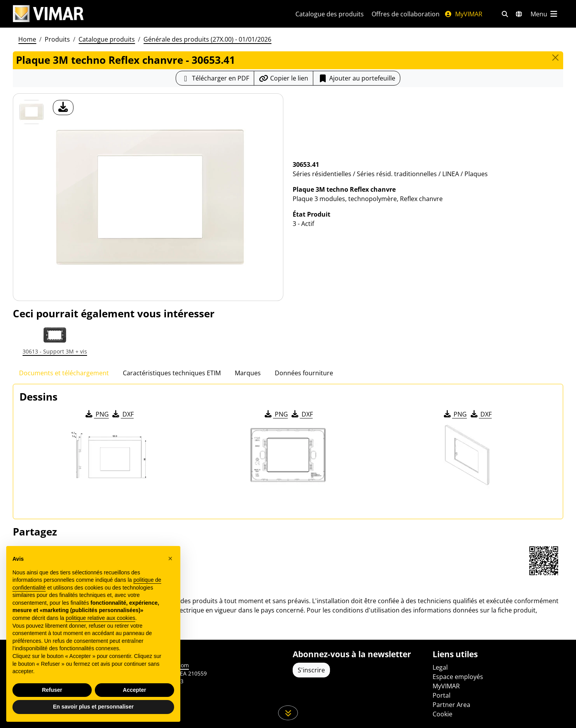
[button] (170, 558)
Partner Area (451, 705)
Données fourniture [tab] (304, 373)
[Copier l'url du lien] (284, 78)
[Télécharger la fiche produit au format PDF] (215, 78)
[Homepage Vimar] (48, 14)
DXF (122, 414)
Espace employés (458, 677)
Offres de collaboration (406, 14)
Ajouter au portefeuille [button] (357, 78)
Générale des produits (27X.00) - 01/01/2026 (207, 39)
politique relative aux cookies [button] (100, 618)
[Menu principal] (545, 14)
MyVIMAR (463, 14)
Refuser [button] (52, 690)
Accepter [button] (134, 690)
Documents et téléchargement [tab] (64, 373)
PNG (97, 414)
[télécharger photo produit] (63, 108)
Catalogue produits (107, 39)
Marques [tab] (248, 373)
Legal (440, 667)
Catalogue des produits (330, 14)
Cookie (442, 714)
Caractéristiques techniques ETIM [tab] (172, 373)
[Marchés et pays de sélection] (519, 14)
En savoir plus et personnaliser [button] (93, 707)
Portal (442, 695)
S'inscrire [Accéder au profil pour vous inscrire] (311, 670)
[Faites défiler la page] (288, 713)
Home (27, 39)
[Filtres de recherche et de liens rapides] (505, 14)
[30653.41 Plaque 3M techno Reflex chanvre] (31, 112)
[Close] (555, 58)
